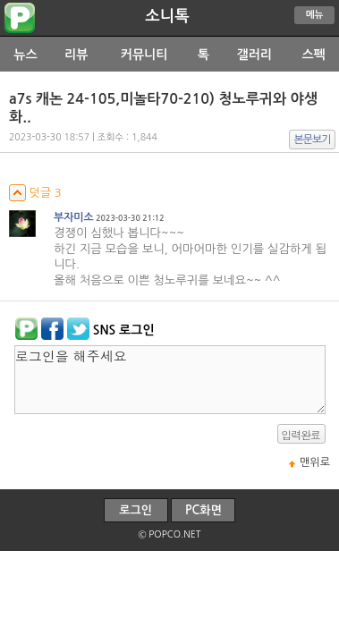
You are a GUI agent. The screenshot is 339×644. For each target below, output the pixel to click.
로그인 (136, 510)
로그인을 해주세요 (170, 380)
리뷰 (76, 55)
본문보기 (313, 140)
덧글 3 (35, 193)
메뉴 (315, 15)
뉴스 (25, 55)
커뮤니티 (144, 55)
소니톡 (167, 16)
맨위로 (315, 462)
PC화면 (203, 510)
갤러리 (254, 55)
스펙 (313, 55)
